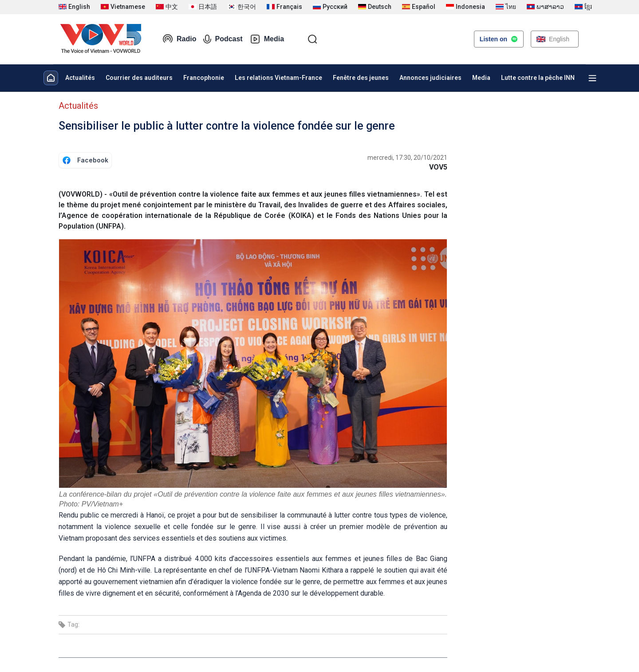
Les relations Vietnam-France (278, 78)
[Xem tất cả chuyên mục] (592, 78)
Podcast (223, 39)
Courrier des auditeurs (139, 78)
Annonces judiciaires (430, 78)
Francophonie (204, 78)
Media (267, 39)
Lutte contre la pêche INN (538, 78)
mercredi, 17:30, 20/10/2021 (407, 158)
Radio (179, 39)
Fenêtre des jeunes (361, 78)
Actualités (80, 78)
